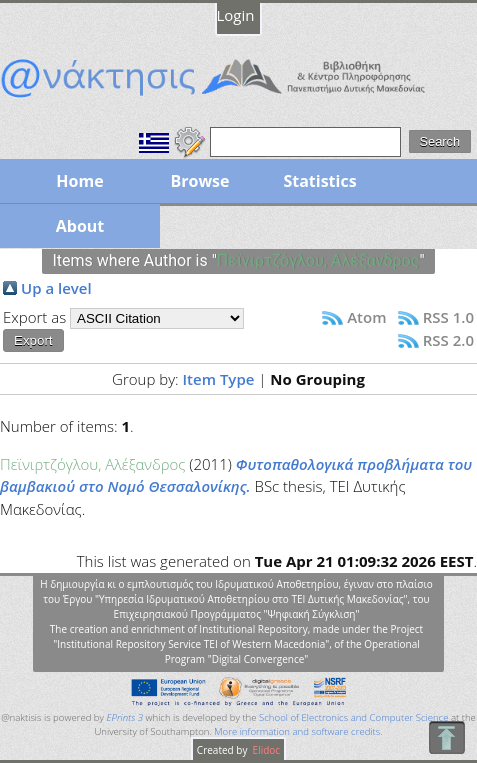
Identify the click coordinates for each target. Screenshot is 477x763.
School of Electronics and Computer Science (353, 717)
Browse (199, 181)
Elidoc (265, 750)
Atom (366, 317)
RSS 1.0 (448, 317)
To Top (446, 737)
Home (79, 181)
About (80, 226)
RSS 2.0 (448, 340)
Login (236, 15)
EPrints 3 (124, 717)
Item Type (219, 379)
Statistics (319, 181)
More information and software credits (297, 731)
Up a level (56, 288)
